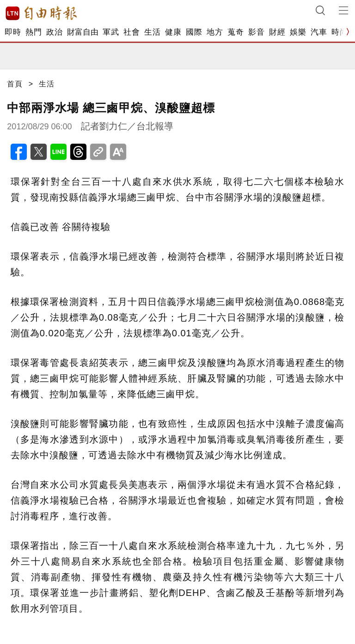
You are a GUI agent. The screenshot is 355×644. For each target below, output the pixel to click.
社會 (132, 32)
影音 (256, 32)
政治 (54, 32)
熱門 (34, 32)
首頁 (15, 84)
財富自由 (83, 32)
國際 (194, 32)
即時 (13, 32)
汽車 (319, 32)
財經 (277, 32)
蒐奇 (236, 32)
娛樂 (298, 32)
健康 (173, 32)
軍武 (111, 32)
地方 (215, 32)
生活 (152, 32)
